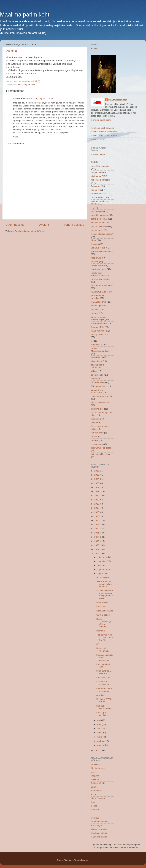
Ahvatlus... (101, 695)
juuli (99, 720)
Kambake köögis (99, 833)
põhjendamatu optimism (98, 297)
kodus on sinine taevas (102, 252)
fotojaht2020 (97, 357)
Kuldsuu (95, 244)
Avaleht (44, 225)
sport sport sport (99, 269)
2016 (97, 512)
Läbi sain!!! (101, 607)
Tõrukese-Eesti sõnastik (102, 128)
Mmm (94, 240)
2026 (97, 471)
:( (92, 341)
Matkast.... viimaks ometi (104, 707)
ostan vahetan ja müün (102, 396)
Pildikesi (95, 818)
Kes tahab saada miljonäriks (104, 690)
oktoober (101, 565)
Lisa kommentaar (15, 144)
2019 (97, 500)
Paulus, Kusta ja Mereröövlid (105, 135)
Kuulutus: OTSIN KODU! (104, 700)
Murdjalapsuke (98, 768)
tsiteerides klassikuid (101, 454)
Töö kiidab (96, 194)
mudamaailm (97, 230)
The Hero (95, 764)
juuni (99, 724)
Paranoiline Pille (99, 302)
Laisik (94, 787)
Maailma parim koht (25, 15)
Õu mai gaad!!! (103, 615)
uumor (94, 437)
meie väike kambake (101, 180)
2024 (97, 479)
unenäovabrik (97, 265)
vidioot (94, 371)
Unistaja (95, 780)
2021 (97, 491)
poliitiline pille (97, 409)
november (102, 561)
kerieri (94, 379)
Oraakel (95, 440)
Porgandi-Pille (98, 327)
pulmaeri (95, 309)
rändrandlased (98, 382)
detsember (102, 557)
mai (99, 729)
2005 (97, 750)
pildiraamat (96, 176)
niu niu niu (96, 190)
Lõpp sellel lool (103, 678)
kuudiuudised (97, 433)
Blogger (85, 860)
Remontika (96, 419)
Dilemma (11, 51)
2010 (97, 537)
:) (92, 208)
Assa (93, 794)
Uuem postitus (15, 225)
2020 (97, 496)
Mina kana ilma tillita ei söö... (104, 672)
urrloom (95, 313)
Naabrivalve (97, 345)
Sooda (94, 806)
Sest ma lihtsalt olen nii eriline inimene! (104, 584)
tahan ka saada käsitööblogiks (98, 318)
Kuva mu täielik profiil (101, 120)
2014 (97, 520)
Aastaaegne (97, 825)
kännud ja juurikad (100, 829)
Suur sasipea (103, 577)
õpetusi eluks (97, 375)
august (100, 574)
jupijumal (95, 776)
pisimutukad (97, 361)
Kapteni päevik (98, 154)
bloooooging (97, 211)
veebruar (101, 741)
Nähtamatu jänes (99, 386)
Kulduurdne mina (99, 323)
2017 (97, 508)
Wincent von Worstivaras (97, 391)
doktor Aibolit (97, 197)
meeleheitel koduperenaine (98, 274)
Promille (95, 810)
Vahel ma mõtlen (99, 331)
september (102, 570)
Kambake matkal (99, 837)
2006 (97, 554)
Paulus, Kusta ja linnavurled (104, 132)
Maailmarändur (98, 223)
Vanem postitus (74, 225)
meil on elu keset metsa (102, 286)
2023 (97, 483)
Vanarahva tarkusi (100, 292)
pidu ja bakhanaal (99, 226)
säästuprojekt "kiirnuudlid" (97, 366)
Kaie (93, 802)
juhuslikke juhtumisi (26, 85)
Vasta (16, 137)
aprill (99, 733)
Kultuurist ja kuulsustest (103, 683)
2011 (97, 533)
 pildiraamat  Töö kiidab (101, 448)
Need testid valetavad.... (103, 649)
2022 (97, 487)
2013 (97, 525)
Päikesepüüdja (98, 783)
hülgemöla (96, 172)
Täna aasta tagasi (99, 822)
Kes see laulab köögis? (102, 234)
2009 (97, 541)
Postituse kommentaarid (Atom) (30, 231)
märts (100, 737)
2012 (97, 529)
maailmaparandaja (118, 100)
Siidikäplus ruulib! (105, 611)
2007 (97, 549)
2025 (97, 475)
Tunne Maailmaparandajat (100, 350)
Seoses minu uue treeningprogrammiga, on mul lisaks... (105, 594)
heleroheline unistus (100, 403)
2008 (97, 545)
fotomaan (95, 186)
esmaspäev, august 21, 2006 (40, 99)
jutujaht (95, 423)
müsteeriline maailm (100, 279)
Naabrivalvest (103, 602)
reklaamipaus (97, 444)
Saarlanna (96, 791)
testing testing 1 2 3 (100, 335)
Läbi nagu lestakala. (102, 714)
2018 (97, 504)
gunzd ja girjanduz (100, 215)
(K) (98, 644)
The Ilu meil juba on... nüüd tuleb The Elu (105, 637)
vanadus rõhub (98, 248)
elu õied (95, 262)
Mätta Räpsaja (98, 798)
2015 (97, 516)
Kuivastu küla (97, 139)
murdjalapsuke (98, 306)
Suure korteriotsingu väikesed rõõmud (104, 623)
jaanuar (101, 745)
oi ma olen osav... (99, 219)
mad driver (96, 258)
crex (93, 772)
